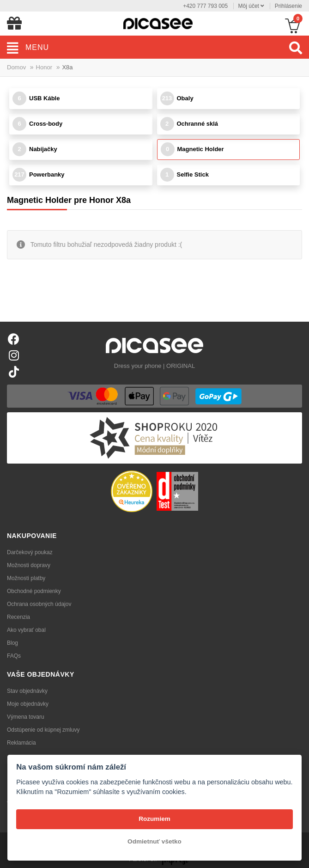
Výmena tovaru (26, 717)
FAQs (14, 656)
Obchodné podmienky (34, 591)
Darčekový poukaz (30, 552)
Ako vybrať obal (26, 630)
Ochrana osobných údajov (39, 604)
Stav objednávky (27, 691)
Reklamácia (21, 743)
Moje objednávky (28, 704)
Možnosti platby (26, 578)
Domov (16, 67)
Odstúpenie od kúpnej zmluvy (43, 730)
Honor (44, 67)
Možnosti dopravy (29, 565)
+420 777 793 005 (205, 6)
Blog (12, 643)
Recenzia (18, 617)
